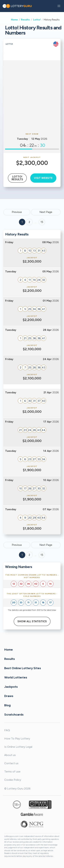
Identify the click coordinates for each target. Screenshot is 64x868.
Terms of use (12, 772)
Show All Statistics (32, 621)
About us (10, 755)
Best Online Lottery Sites (23, 668)
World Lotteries (16, 677)
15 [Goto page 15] (42, 555)
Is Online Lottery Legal (18, 747)
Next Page (46, 212)
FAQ (7, 730)
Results (25, 20)
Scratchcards (14, 715)
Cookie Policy (13, 780)
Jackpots (11, 687)
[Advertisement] (32, 96)
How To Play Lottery (17, 739)
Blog (7, 705)
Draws (9, 696)
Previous (17, 212)
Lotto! (37, 20)
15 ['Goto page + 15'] (42, 222)
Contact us (11, 763)
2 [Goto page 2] (29, 222)
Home (14, 20)
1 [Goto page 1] (22, 222)
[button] (59, 6)
